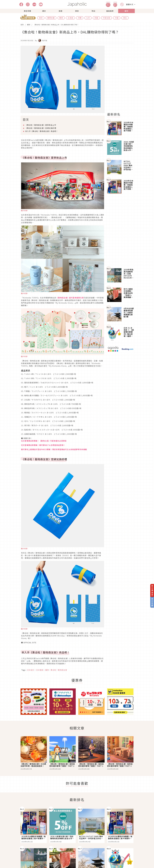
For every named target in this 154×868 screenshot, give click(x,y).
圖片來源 (24, 210)
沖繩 (80, 18)
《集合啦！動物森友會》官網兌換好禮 (41, 128)
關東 (61, 18)
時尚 (93, 11)
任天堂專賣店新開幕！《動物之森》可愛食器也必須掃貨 (44, 441)
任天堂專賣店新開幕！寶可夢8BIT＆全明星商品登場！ (43, 445)
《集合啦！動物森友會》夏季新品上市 (41, 125)
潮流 (44, 11)
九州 (88, 18)
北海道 (70, 18)
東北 (125, 18)
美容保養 (27, 11)
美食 (77, 11)
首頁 (22, 25)
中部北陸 (107, 18)
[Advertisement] (122, 78)
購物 (126, 11)
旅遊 (61, 11)
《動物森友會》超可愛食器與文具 (70, 298)
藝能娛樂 (110, 11)
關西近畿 (51, 18)
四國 (96, 18)
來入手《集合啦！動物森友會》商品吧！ (42, 131)
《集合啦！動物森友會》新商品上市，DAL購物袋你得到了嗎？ (56, 25)
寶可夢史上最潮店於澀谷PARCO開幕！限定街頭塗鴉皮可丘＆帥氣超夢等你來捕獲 (54, 449)
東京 (41, 18)
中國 (117, 18)
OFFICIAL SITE (30, 643)
